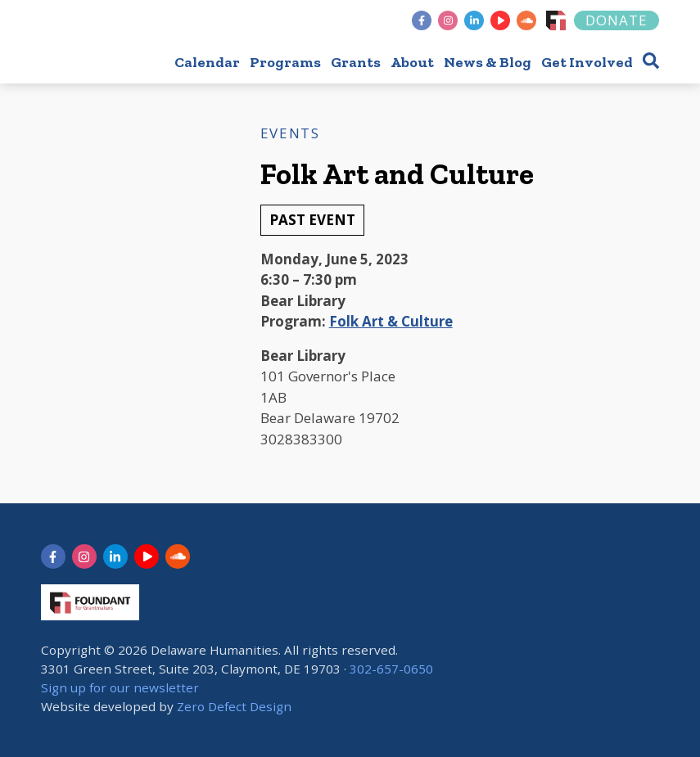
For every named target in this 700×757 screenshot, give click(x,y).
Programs (285, 62)
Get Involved (587, 62)
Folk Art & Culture (391, 321)
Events (290, 133)
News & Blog (488, 62)
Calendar (207, 62)
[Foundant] (556, 20)
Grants (356, 62)
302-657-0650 (391, 669)
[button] (651, 60)
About (412, 62)
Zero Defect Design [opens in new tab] (234, 706)
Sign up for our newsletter (120, 687)
